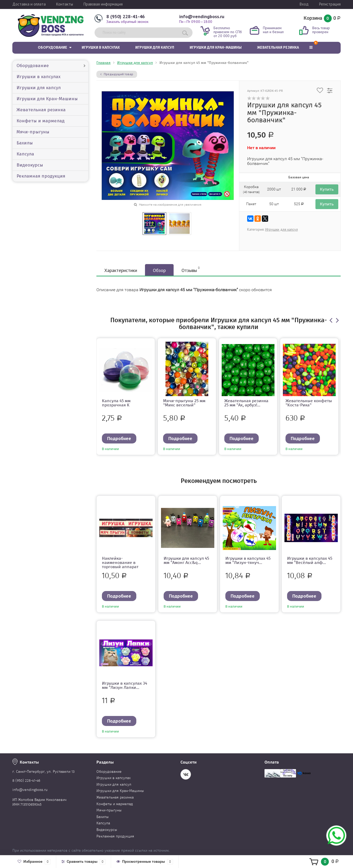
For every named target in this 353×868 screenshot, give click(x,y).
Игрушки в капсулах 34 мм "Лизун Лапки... (124, 685)
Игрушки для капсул (155, 47)
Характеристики (121, 270)
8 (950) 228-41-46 (126, 16)
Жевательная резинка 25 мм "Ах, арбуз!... (246, 403)
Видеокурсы (30, 165)
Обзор (159, 270)
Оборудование (53, 47)
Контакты (65, 4)
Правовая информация (103, 4)
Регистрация (330, 4)
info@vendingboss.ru (202, 16)
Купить (327, 189)
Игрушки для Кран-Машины (216, 47)
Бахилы (25, 143)
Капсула (25, 154)
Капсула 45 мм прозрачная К (116, 403)
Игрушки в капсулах (101, 47)
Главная (103, 63)
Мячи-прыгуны (33, 132)
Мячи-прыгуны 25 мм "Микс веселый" (184, 403)
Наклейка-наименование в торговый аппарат (120, 562)
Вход (304, 4)
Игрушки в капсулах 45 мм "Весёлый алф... (310, 560)
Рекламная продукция (41, 176)
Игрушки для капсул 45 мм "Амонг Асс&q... (186, 560)
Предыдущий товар (117, 74)
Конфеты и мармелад (41, 121)
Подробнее (119, 438)
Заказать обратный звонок (127, 22)
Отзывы (191, 270)
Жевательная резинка (278, 47)
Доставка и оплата (29, 4)
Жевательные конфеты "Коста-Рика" (309, 403)
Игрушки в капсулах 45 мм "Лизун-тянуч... (248, 560)
